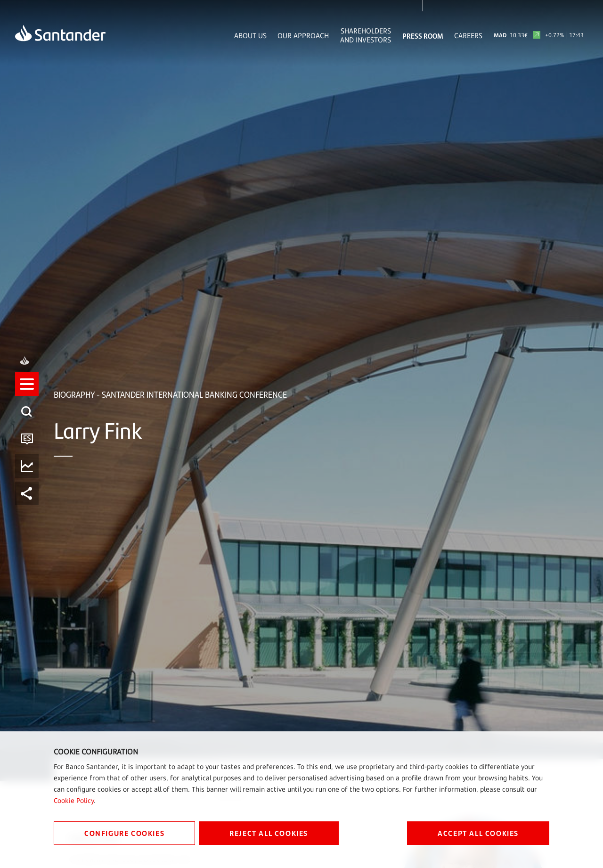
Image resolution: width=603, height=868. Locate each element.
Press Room (423, 36)
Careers (468, 36)
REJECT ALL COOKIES (269, 833)
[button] (27, 393)
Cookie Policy (74, 800)
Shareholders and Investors (366, 35)
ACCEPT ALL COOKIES (478, 833)
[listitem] (27, 393)
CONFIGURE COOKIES (124, 833)
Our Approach (303, 36)
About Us (250, 36)
